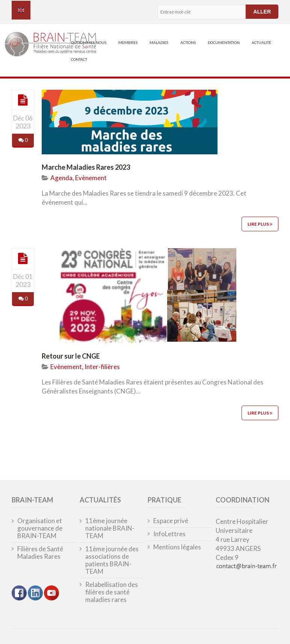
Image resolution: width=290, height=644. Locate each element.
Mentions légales (177, 547)
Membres (128, 42)
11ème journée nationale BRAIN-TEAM (110, 528)
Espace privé (171, 521)
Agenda (61, 178)
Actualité (261, 42)
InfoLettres (169, 534)
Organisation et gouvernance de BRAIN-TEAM (40, 528)
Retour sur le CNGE (71, 356)
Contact (79, 59)
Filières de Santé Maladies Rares (40, 553)
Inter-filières (102, 367)
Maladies (159, 42)
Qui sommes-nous (89, 42)
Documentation (224, 42)
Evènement (91, 178)
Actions (188, 42)
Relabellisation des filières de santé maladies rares (112, 592)
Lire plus (260, 224)
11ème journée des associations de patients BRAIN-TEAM (112, 560)
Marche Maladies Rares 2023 (86, 167)
